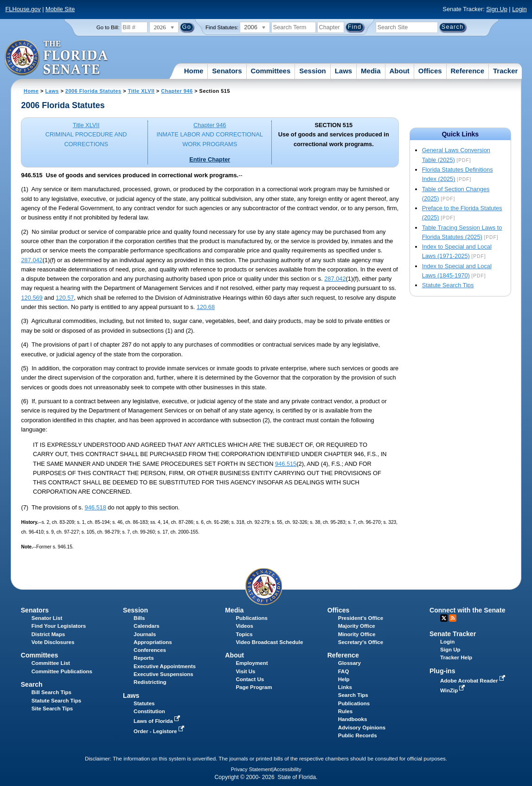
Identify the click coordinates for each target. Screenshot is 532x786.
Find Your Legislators (59, 626)
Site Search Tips (52, 709)
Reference (468, 71)
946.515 (286, 464)
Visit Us (245, 671)
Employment (252, 663)
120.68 (206, 307)
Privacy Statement (252, 769)
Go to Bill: (108, 27)
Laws (344, 71)
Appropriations (153, 642)
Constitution (149, 711)
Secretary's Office (361, 642)
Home (194, 71)
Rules (345, 711)
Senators (227, 71)
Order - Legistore (160, 731)
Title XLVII (141, 91)
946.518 (96, 507)
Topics (244, 634)
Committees (270, 71)
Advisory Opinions (362, 728)
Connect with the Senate (467, 610)
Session (313, 71)
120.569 (32, 298)
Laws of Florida (158, 721)
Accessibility (288, 769)
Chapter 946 (177, 91)
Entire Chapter (210, 159)
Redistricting (150, 682)
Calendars (147, 626)
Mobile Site (60, 9)
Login (519, 9)
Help (344, 679)
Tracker (505, 71)
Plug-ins (442, 671)
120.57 (65, 298)
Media (371, 71)
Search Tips (353, 695)
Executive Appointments (165, 666)
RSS (453, 618)
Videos (244, 626)
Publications (251, 618)
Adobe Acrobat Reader (474, 681)
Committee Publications (62, 671)
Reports (144, 658)
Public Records (358, 735)
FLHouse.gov (23, 9)
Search (32, 684)
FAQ (344, 671)
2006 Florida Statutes (93, 91)
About (400, 71)
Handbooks (353, 719)
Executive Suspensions (163, 674)
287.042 (32, 260)
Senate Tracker (453, 634)
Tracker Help (456, 657)
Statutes (144, 703)
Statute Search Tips (448, 285)
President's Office (361, 618)
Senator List (47, 618)
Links (345, 687)
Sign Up (497, 9)
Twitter (444, 618)
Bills (139, 618)
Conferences (150, 650)
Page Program (254, 687)
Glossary (349, 663)
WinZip (453, 690)
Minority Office (357, 634)
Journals (145, 634)
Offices (430, 71)
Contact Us (250, 679)
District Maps (48, 634)
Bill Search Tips (51, 692)
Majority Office (357, 626)
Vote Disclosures (53, 642)
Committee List (51, 663)
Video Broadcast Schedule (269, 642)
